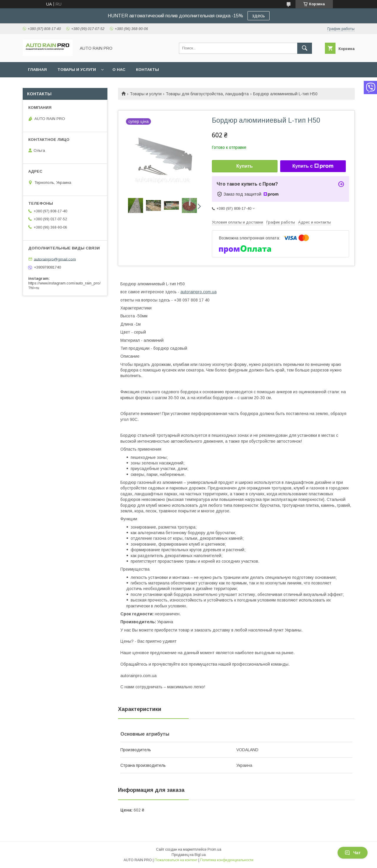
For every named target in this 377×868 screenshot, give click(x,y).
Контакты (147, 70)
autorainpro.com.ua (199, 292)
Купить (245, 166)
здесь (259, 16)
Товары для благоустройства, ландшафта (207, 94)
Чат (353, 853)
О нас (119, 70)
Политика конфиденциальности (227, 860)
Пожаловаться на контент (176, 860)
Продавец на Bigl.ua (189, 855)
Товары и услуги (77, 70)
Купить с (313, 166)
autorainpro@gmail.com (55, 259)
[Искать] (305, 48)
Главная (37, 70)
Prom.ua (214, 849)
